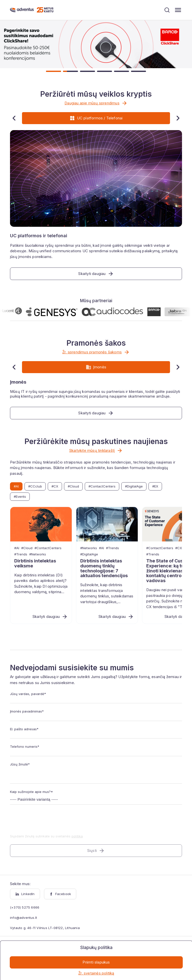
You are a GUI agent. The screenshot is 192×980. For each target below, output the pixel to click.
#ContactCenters (102, 486)
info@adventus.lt (23, 918)
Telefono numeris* (25, 746)
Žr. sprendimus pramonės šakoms (96, 352)
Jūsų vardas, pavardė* (28, 694)
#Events (20, 496)
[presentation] (48, 822)
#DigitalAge (134, 486)
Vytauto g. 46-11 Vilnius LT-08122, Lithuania (45, 928)
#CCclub (35, 486)
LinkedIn (25, 894)
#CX (55, 486)
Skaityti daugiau (50, 617)
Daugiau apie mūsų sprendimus (96, 103)
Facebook (60, 894)
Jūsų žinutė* (20, 764)
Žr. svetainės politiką (96, 973)
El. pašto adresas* (24, 729)
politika (77, 836)
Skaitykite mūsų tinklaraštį (96, 451)
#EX (155, 486)
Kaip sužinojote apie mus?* (31, 792)
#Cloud (73, 486)
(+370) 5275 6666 (25, 907)
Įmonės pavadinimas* (27, 711)
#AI (16, 486)
